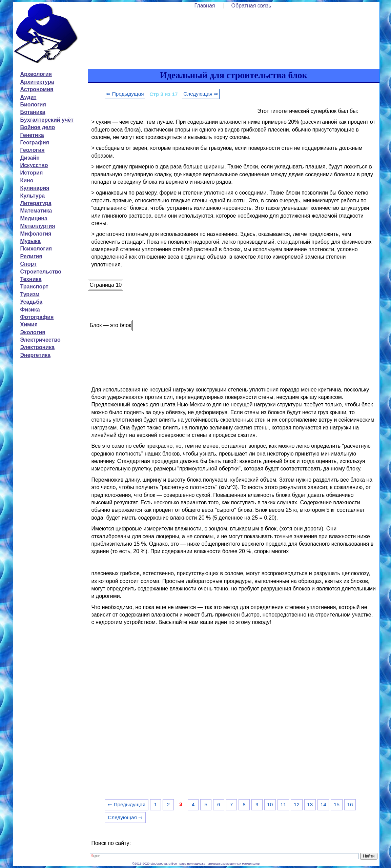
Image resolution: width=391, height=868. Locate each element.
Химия (29, 325)
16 (350, 804)
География (34, 143)
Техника (31, 279)
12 (297, 804)
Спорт (28, 264)
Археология (36, 74)
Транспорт (34, 287)
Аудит (28, 97)
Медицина (34, 218)
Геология (32, 150)
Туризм (30, 294)
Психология (36, 249)
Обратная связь (251, 6)
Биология (33, 105)
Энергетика (35, 355)
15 (337, 804)
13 (310, 804)
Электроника (37, 347)
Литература (36, 203)
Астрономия (37, 89)
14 (323, 804)
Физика (30, 310)
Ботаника (33, 112)
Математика (36, 211)
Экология (33, 332)
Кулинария (35, 188)
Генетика (32, 135)
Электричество (40, 340)
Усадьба (31, 302)
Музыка (30, 241)
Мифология (36, 234)
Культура (32, 196)
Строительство (41, 272)
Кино (27, 180)
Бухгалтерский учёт (47, 120)
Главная (205, 6)
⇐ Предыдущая (125, 94)
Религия (31, 256)
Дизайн (30, 158)
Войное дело (37, 127)
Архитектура (37, 82)
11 (283, 804)
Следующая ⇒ (201, 94)
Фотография (37, 317)
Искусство (34, 165)
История (31, 173)
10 (270, 804)
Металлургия (37, 226)
